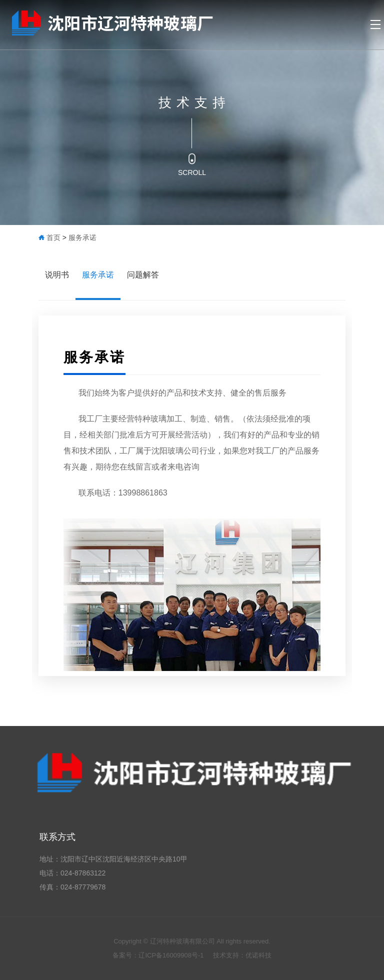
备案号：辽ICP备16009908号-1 (159, 955)
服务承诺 (82, 237)
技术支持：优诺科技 (242, 955)
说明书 (57, 275)
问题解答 (143, 275)
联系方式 (57, 837)
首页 (53, 237)
